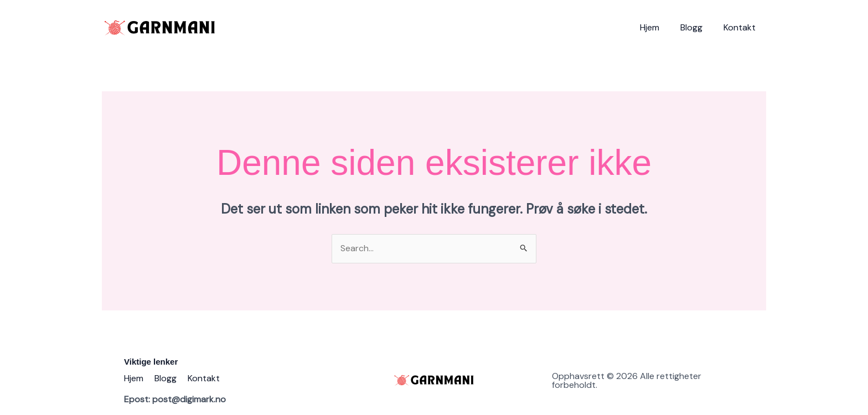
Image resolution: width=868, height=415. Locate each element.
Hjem (658, 27)
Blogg (696, 27)
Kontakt (741, 27)
